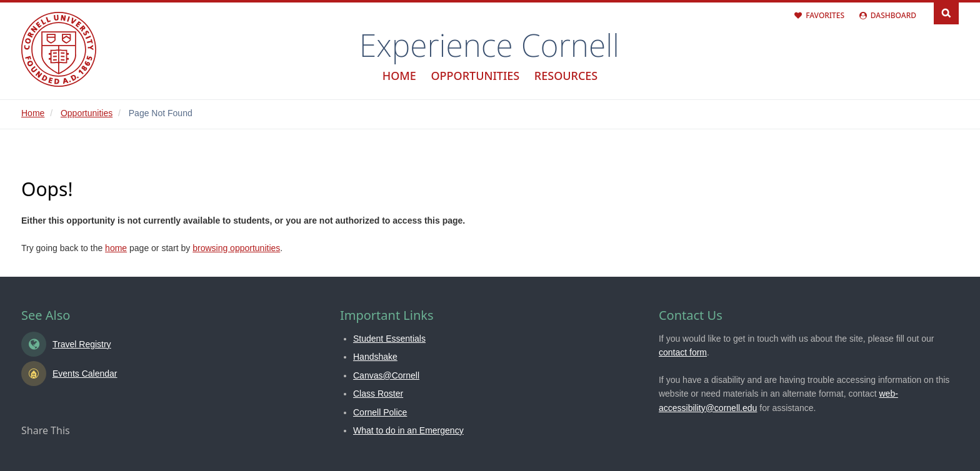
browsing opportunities (236, 248)
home (116, 248)
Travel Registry (82, 344)
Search (946, 12)
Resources (566, 76)
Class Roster (378, 394)
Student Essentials (389, 339)
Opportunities (475, 76)
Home (399, 76)
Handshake (375, 357)
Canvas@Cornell (386, 375)
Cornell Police (380, 412)
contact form (683, 352)
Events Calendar (85, 374)
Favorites (825, 15)
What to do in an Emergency (408, 430)
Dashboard (893, 15)
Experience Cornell (489, 45)
